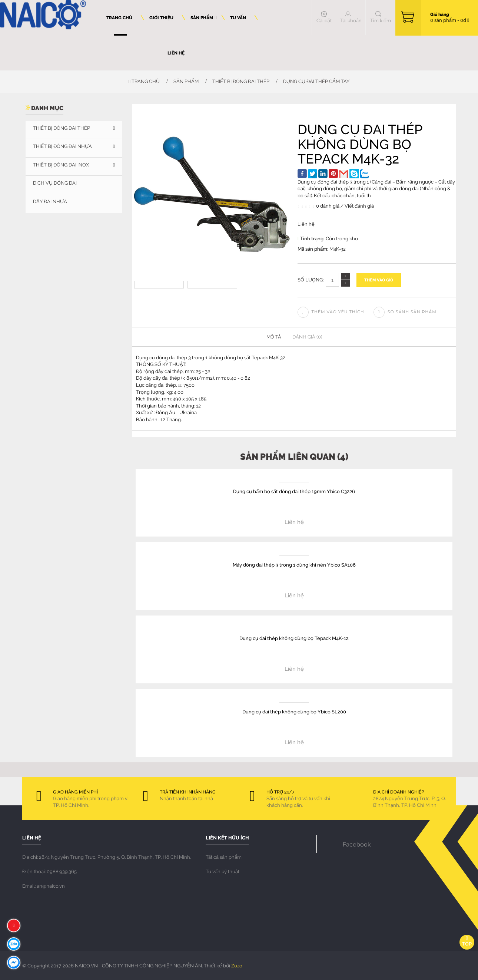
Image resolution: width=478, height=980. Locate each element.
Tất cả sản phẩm (224, 857)
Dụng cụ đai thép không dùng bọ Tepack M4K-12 (294, 638)
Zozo (237, 966)
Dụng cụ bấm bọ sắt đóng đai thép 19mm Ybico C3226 (294, 491)
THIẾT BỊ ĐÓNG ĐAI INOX (61, 165)
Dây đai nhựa (50, 201)
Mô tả (274, 337)
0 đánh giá (328, 206)
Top (467, 941)
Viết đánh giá (359, 206)
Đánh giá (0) (307, 337)
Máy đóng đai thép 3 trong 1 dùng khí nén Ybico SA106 (294, 565)
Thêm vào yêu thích (331, 312)
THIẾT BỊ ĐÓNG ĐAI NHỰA (62, 146)
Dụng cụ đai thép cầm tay (316, 81)
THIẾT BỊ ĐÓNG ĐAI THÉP (241, 81)
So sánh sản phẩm (405, 312)
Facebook (357, 844)
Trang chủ (144, 81)
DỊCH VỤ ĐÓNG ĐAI (55, 183)
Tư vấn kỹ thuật (223, 871)
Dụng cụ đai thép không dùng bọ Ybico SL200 (294, 711)
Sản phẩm (186, 81)
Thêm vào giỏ (379, 280)
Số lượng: (311, 279)
